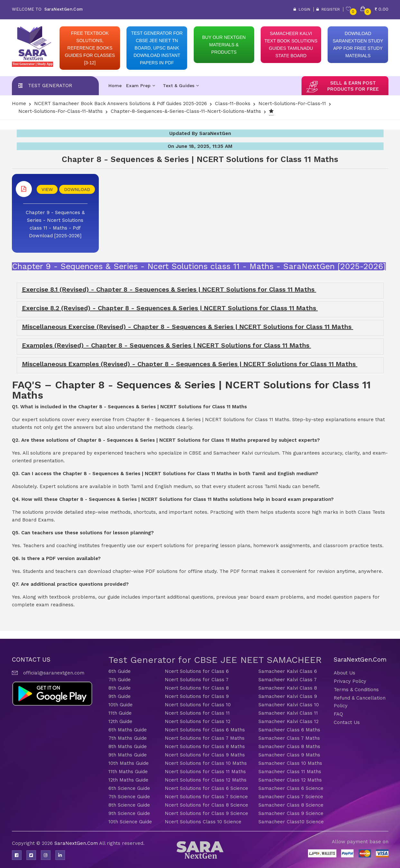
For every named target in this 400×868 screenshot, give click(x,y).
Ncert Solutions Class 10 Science (203, 822)
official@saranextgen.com (54, 673)
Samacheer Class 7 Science (291, 797)
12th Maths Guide (128, 780)
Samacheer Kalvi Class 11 (288, 713)
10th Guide (121, 705)
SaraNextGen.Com (77, 843)
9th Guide (120, 696)
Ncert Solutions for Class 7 (197, 680)
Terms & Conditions (356, 690)
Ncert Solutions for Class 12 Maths (206, 780)
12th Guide (120, 721)
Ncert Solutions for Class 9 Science (206, 813)
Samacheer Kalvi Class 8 (288, 688)
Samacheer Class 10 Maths (290, 763)
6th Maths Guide (128, 730)
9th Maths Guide (128, 755)
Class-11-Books (233, 104)
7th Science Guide (129, 797)
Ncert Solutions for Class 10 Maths (206, 763)
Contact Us (347, 722)
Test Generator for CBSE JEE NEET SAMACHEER (215, 660)
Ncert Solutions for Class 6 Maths (205, 730)
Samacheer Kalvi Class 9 (288, 696)
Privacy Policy (350, 681)
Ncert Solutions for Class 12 (198, 721)
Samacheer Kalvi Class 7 (288, 680)
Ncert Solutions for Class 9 (197, 696)
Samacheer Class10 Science (291, 822)
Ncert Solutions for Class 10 (198, 705)
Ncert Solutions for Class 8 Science (206, 805)
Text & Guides (181, 86)
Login (302, 9)
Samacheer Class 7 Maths (289, 738)
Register (328, 9)
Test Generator (50, 86)
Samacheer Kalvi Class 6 (288, 671)
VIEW (47, 189)
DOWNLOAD (77, 189)
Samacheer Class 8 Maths (289, 746)
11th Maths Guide (128, 772)
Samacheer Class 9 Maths (289, 755)
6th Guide (120, 671)
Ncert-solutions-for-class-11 (292, 104)
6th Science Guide (129, 788)
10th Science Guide (130, 822)
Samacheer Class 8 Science (291, 805)
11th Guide (120, 713)
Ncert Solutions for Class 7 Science (206, 797)
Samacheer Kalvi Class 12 (288, 721)
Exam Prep (141, 86)
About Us (344, 673)
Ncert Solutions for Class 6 (197, 671)
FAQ (338, 714)
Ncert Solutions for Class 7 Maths (205, 738)
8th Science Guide (129, 805)
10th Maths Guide (129, 763)
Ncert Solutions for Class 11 (197, 713)
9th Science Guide (129, 813)
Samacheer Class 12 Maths (290, 780)
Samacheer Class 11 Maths (290, 772)
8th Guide (120, 688)
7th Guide (120, 680)
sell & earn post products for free (353, 86)
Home (115, 86)
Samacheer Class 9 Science (291, 813)
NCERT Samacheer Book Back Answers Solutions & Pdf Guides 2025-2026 (121, 104)
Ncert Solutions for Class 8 (197, 688)
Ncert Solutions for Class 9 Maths (205, 755)
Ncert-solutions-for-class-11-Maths (60, 111)
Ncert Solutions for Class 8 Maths (205, 746)
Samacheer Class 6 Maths (289, 730)
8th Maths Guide (128, 746)
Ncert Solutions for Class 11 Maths (205, 772)
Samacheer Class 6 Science (291, 788)
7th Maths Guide (128, 738)
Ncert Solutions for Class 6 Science (206, 788)
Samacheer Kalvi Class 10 (289, 705)
